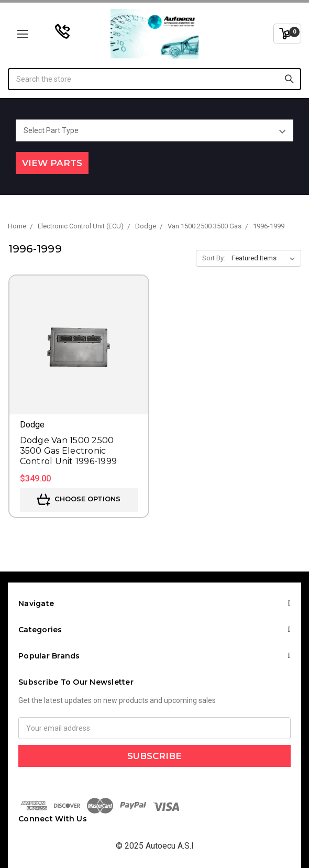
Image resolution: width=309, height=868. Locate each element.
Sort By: (214, 258)
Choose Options (79, 500)
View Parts (52, 163)
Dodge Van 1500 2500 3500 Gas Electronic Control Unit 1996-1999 (69, 451)
